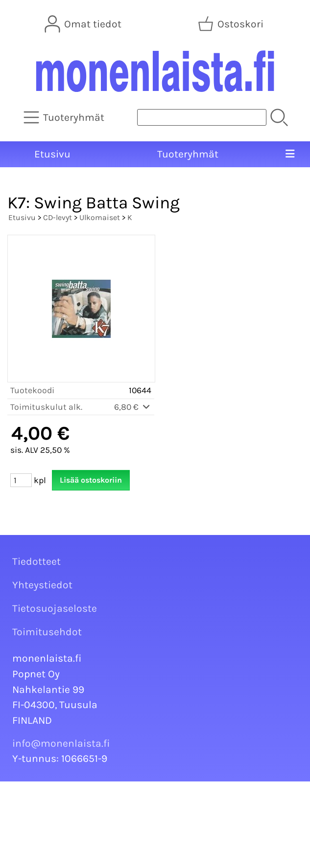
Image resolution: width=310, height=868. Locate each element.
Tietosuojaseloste (55, 608)
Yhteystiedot (42, 585)
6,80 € (133, 407)
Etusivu (52, 154)
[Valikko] (290, 155)
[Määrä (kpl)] (21, 480)
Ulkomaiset (100, 217)
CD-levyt (58, 217)
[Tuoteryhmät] (65, 117)
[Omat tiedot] (84, 24)
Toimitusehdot (47, 632)
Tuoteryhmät (188, 154)
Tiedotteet (36, 561)
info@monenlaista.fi (61, 743)
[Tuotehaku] (202, 117)
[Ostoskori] (232, 24)
